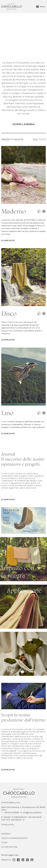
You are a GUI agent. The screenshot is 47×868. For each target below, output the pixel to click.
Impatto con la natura (11, 539)
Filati (4, 843)
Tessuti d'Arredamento (14, 838)
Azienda (6, 834)
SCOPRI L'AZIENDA (23, 124)
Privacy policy (8, 824)
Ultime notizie (9, 847)
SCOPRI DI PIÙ (8, 240)
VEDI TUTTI (39, 140)
